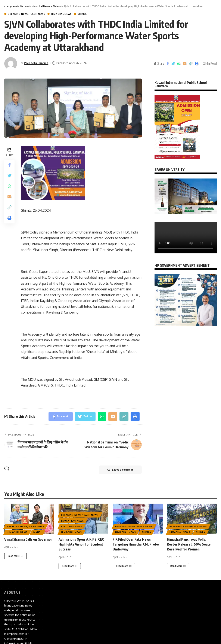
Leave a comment (120, 470)
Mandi (38, 532)
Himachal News (61, 14)
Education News (73, 521)
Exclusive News (72, 527)
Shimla (82, 14)
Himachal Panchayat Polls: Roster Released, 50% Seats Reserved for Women (189, 544)
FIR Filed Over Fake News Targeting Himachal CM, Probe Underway (136, 544)
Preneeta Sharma (36, 63)
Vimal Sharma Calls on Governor (28, 539)
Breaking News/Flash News (27, 14)
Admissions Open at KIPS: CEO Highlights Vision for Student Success (81, 544)
